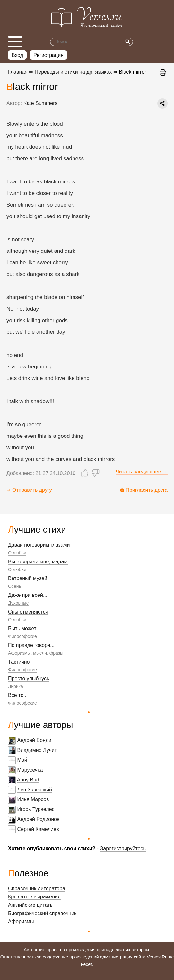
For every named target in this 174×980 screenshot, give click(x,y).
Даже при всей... (28, 595)
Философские (22, 636)
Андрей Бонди (34, 740)
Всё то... (18, 695)
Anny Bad (28, 780)
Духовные (18, 603)
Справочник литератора (37, 889)
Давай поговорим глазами (39, 545)
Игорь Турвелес (36, 809)
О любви (17, 553)
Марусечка (30, 770)
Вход (17, 55)
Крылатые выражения (34, 897)
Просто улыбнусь (29, 679)
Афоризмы (21, 921)
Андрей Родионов (38, 819)
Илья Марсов (33, 799)
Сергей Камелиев (38, 829)
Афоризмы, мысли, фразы (36, 653)
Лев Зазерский (35, 790)
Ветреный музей (28, 578)
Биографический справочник (42, 913)
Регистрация (48, 55)
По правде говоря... (31, 645)
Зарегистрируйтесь (123, 848)
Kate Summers (40, 103)
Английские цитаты (31, 905)
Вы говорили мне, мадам (38, 562)
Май (22, 760)
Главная (18, 72)
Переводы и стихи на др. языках (73, 72)
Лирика (16, 686)
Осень (15, 586)
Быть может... (24, 628)
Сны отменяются (28, 612)
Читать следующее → (142, 472)
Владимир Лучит (37, 750)
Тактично (19, 662)
